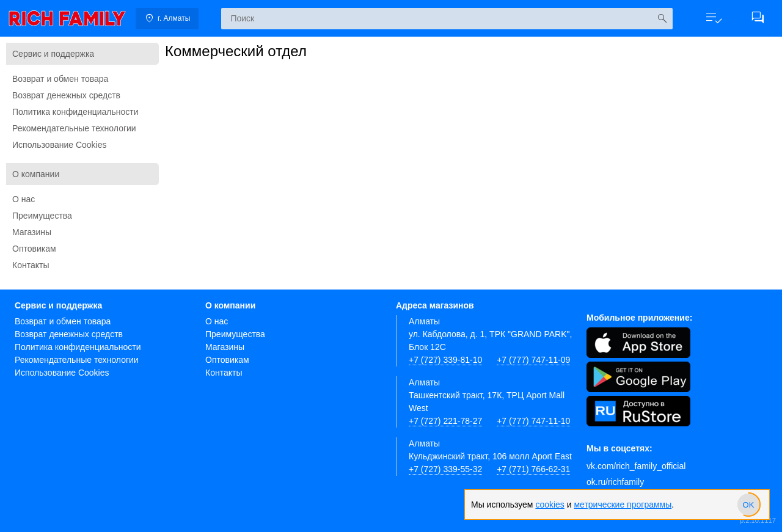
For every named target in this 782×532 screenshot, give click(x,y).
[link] (67, 18)
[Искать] (662, 19)
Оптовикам (34, 249)
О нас (24, 199)
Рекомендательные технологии (74, 128)
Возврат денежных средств (66, 95)
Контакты (31, 265)
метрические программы (623, 505)
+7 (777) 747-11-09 (533, 360)
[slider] (748, 505)
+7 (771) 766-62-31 (533, 469)
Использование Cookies (60, 145)
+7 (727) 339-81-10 (445, 360)
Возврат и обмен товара (60, 79)
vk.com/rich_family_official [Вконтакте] (636, 466)
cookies (550, 505)
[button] (714, 18)
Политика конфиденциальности (75, 112)
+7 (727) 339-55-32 (445, 469)
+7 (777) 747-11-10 (533, 421)
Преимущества (42, 216)
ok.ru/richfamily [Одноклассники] (615, 482)
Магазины (32, 232)
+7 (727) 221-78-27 (445, 421)
